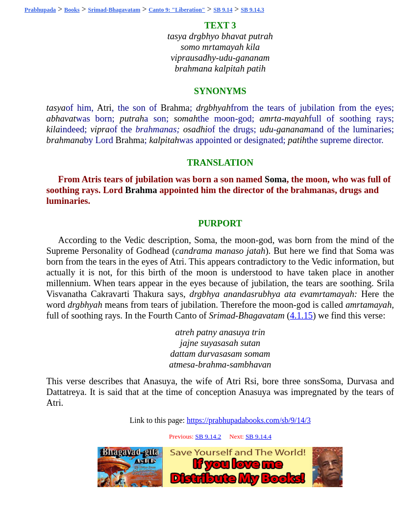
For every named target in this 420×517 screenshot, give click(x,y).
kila (53, 129)
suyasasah (219, 343)
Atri (104, 108)
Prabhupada (40, 10)
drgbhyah (213, 108)
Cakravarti (110, 294)
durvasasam (220, 354)
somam (257, 354)
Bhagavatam (261, 315)
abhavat (61, 118)
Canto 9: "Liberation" (177, 10)
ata (290, 294)
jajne (189, 343)
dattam (183, 354)
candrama (194, 251)
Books (72, 10)
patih (297, 140)
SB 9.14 (223, 10)
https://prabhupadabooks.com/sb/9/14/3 (249, 420)
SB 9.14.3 (252, 10)
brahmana (65, 140)
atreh (185, 332)
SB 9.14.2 (208, 436)
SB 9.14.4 (259, 436)
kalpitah (164, 140)
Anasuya (159, 381)
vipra (100, 129)
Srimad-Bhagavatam (114, 10)
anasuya (234, 332)
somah (186, 118)
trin (259, 332)
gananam (293, 129)
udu (267, 129)
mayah (296, 118)
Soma (276, 179)
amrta (270, 118)
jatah (256, 251)
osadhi (196, 129)
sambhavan (250, 364)
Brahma (175, 108)
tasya (56, 108)
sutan (250, 343)
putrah (132, 118)
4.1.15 (302, 315)
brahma (212, 364)
